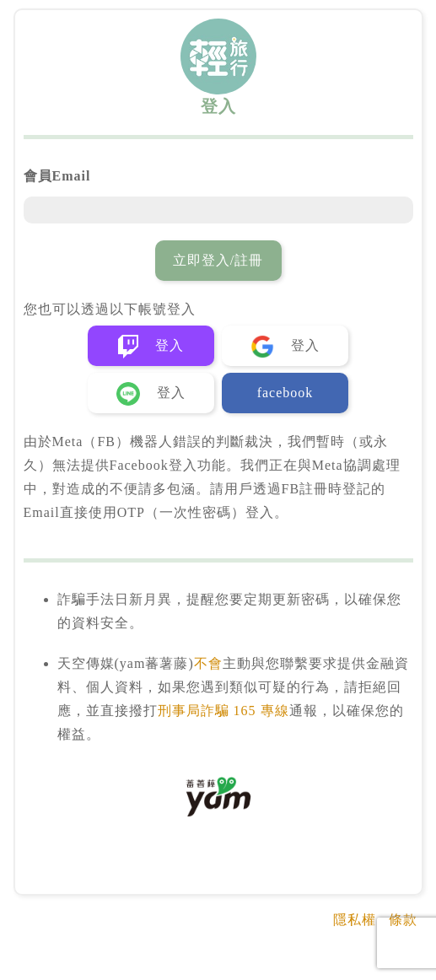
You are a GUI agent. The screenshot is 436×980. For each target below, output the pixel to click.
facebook (285, 393)
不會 (208, 663)
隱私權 (355, 920)
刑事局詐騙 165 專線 (223, 711)
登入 (151, 347)
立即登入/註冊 (218, 260)
